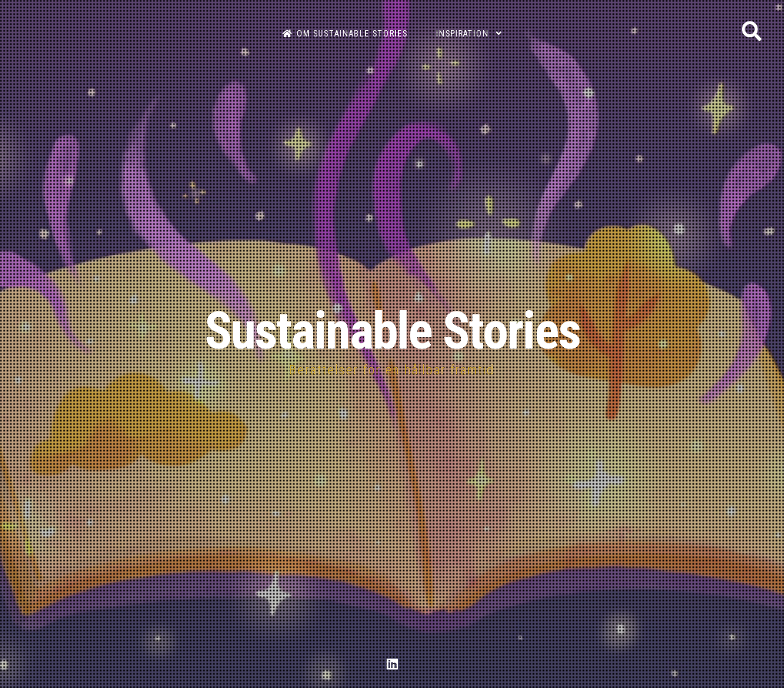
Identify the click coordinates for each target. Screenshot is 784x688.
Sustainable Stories (392, 331)
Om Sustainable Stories (345, 34)
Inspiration (462, 34)
